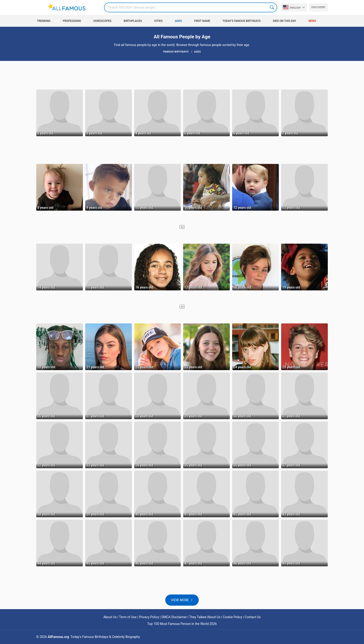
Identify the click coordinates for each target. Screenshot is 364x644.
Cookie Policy (233, 617)
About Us (110, 617)
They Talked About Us (205, 617)
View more (180, 600)
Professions (72, 21)
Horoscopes (102, 21)
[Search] (191, 7)
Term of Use (128, 617)
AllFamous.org (58, 637)
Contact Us (253, 617)
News (312, 21)
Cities (158, 21)
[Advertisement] (182, 75)
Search (272, 7)
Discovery (318, 7)
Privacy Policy (149, 617)
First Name (202, 21)
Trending (44, 21)
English (292, 7)
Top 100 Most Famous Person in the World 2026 (182, 624)
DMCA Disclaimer (174, 617)
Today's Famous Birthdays (241, 21)
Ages (178, 21)
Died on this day (284, 21)
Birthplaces (133, 21)
